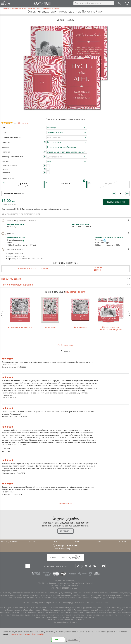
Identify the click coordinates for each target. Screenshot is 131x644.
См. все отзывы (65, 503)
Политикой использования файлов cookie (26, 634)
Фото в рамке (50, 312)
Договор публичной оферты (65, 622)
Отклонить (73, 640)
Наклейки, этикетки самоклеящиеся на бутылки (111, 313)
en (32, 566)
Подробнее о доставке (99, 602)
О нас (55, 542)
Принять (58, 640)
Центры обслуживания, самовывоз (65, 220)
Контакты (122, 542)
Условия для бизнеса (10, 542)
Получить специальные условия (33, 269)
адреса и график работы (113, 598)
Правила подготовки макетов (55, 566)
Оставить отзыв (67, 345)
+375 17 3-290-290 (58, 588)
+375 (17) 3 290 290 (67, 545)
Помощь (99, 542)
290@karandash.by (63, 549)
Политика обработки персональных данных (65, 620)
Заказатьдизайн (98, 269)
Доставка (65, 234)
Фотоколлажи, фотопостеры (20, 312)
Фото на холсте (80, 312)
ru (28, 566)
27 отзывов (23, 123)
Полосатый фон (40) (76, 292)
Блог (77, 542)
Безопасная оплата (65, 249)
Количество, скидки (12, 193)
